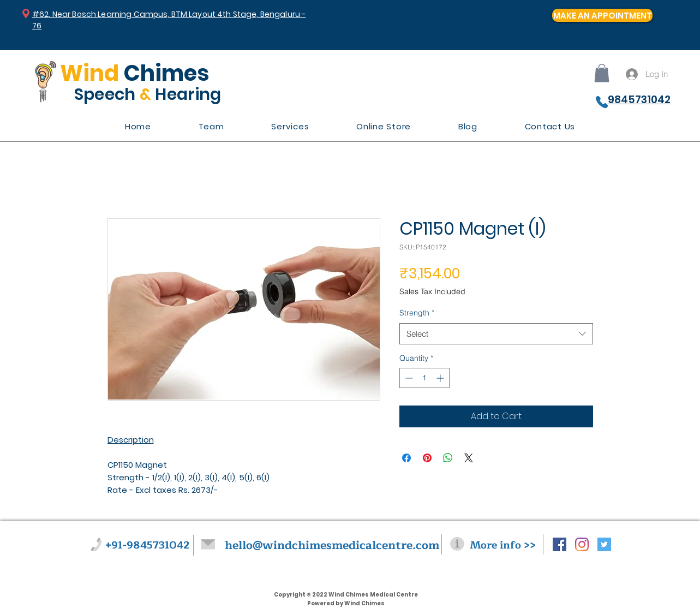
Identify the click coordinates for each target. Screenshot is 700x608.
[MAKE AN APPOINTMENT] (602, 15)
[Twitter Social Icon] (604, 544)
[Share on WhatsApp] (448, 458)
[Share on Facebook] (406, 458)
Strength (417, 313)
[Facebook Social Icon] (560, 544)
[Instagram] (582, 544)
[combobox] (496, 334)
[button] (602, 73)
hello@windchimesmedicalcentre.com (332, 546)
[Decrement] (408, 378)
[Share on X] (469, 458)
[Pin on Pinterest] (427, 458)
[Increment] (441, 378)
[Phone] (602, 102)
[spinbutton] (424, 378)
